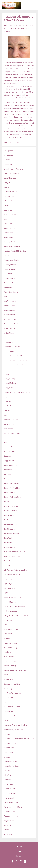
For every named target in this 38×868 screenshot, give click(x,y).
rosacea (7, 31)
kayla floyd (8, 584)
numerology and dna (12, 684)
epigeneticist (8, 397)
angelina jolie (9, 196)
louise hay (8, 620)
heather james (9, 547)
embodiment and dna (12, 347)
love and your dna (11, 629)
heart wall (8, 538)
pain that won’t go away (13, 693)
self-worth (8, 775)
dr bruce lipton (10, 319)
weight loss (8, 825)
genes (6, 442)
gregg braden (9, 461)
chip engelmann (10, 265)
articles (6, 205)
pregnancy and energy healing (15, 725)
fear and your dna (11, 420)
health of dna (9, 515)
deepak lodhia (9, 283)
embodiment (8, 342)
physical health (9, 711)
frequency (7, 438)
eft (5, 337)
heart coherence (10, 524)
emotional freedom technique (15, 360)
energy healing (9, 379)
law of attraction (10, 588)
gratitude (7, 456)
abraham (7, 160)
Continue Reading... (11, 142)
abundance (8, 164)
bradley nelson (9, 228)
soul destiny (8, 784)
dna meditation (9, 306)
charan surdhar (19, 25)
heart (6, 520)
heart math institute (11, 534)
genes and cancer (10, 447)
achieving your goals (12, 173)
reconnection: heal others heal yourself (19, 739)
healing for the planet (12, 488)
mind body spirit (10, 661)
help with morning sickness (14, 552)
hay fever (7, 474)
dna (5, 296)
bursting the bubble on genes (15, 251)
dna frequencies (10, 301)
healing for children (11, 483)
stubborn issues (10, 793)
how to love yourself (12, 556)
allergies (7, 183)
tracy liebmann (10, 812)
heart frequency (10, 529)
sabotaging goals (10, 761)
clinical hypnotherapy (12, 269)
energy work (9, 388)
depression (8, 287)
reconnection (9, 734)
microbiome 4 (9, 657)
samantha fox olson (11, 766)
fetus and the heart (11, 424)
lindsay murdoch (10, 611)
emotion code (15, 28)
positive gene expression (13, 716)
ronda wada (8, 752)
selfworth (7, 780)
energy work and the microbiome (17, 392)
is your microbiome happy (14, 575)
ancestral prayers (10, 192)
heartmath (8, 543)
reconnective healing (12, 743)
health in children (10, 511)
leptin (6, 593)
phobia (6, 702)
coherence (8, 274)
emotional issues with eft (13, 365)
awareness (8, 210)
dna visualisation (10, 310)
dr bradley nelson (11, 315)
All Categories (9, 155)
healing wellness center (13, 497)
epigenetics (26, 28)
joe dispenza (9, 579)
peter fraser (8, 698)
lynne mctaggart (10, 643)
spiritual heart (9, 789)
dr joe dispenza (10, 328)
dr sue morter (9, 333)
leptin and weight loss (13, 597)
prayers (6, 720)
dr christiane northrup (13, 324)
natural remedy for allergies (15, 670)
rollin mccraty (9, 748)
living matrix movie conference (16, 616)
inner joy (7, 565)
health (6, 502)
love (5, 625)
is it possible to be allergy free (16, 570)
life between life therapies (14, 606)
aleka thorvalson (10, 178)
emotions (7, 369)
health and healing (11, 506)
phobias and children (12, 707)
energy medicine (10, 383)
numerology (8, 679)
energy (6, 374)
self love (7, 771)
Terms (19, 851)
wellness (7, 830)
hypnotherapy (9, 561)
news (6, 675)
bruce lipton (8, 237)
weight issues (9, 821)
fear (5, 415)
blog (5, 219)
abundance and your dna (13, 169)
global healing (9, 451)
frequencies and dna (12, 433)
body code (8, 25)
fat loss (7, 410)
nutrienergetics (10, 689)
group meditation (10, 465)
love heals (8, 634)
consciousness (9, 278)
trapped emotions (11, 816)
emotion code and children (14, 356)
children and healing (12, 260)
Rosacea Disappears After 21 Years (18, 18)
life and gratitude (10, 602)
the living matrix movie (13, 807)
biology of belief (10, 214)
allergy (6, 187)
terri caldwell (9, 798)
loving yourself (10, 638)
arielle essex (8, 201)
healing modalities (11, 492)
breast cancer (9, 233)
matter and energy (11, 648)
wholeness (8, 834)
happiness (8, 470)
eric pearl (7, 406)
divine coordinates (11, 292)
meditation (8, 652)
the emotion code (11, 802)
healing (6, 479)
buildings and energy (12, 246)
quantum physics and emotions (16, 730)
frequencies (8, 429)
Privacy (19, 856)
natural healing (10, 666)
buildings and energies (12, 242)
